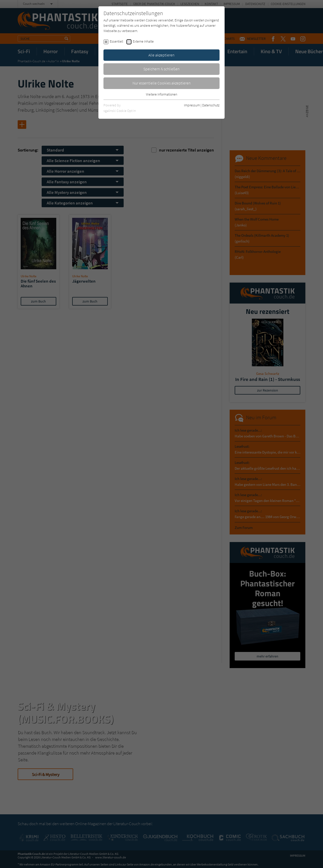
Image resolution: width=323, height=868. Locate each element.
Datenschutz (211, 105)
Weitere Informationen (161, 94)
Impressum (192, 105)
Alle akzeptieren (161, 55)
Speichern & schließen (161, 69)
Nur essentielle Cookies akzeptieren (162, 83)
